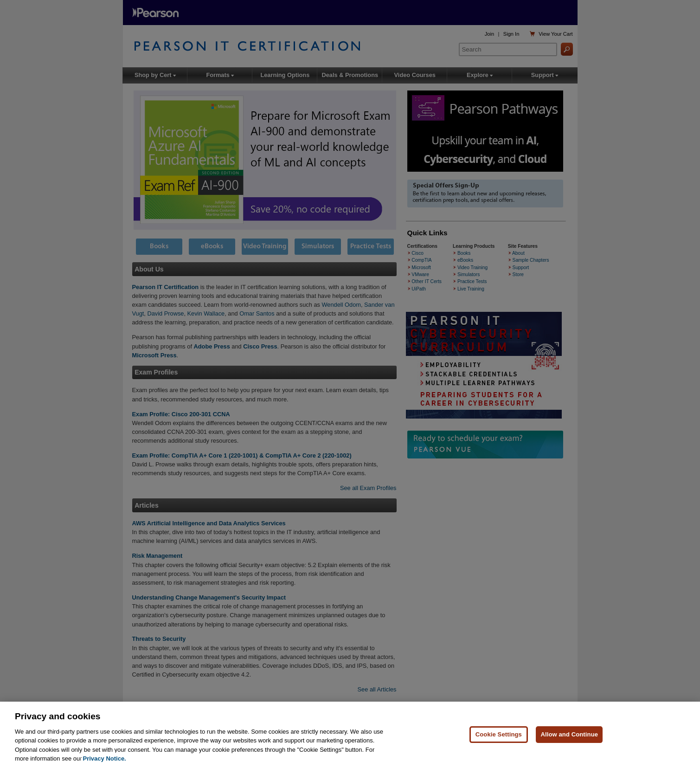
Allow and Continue (569, 734)
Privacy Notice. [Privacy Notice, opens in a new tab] (105, 758)
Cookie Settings (499, 734)
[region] (350, 735)
